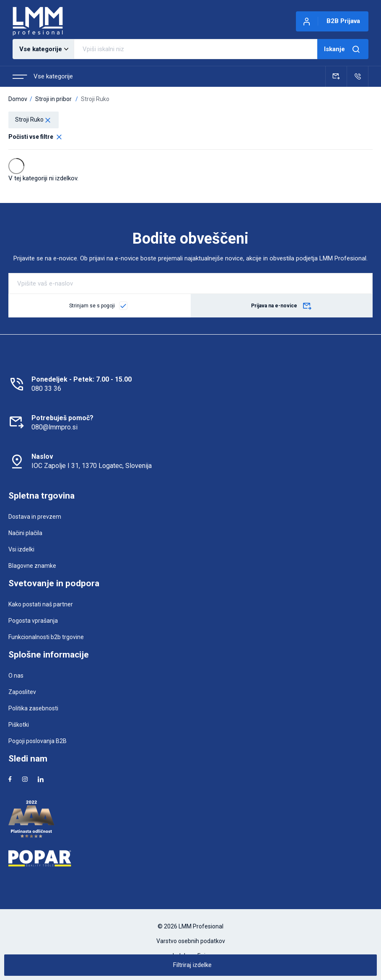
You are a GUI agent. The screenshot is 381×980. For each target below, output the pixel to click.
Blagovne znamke (32, 566)
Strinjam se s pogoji (92, 306)
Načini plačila (25, 533)
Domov (18, 99)
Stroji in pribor (53, 99)
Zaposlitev (22, 692)
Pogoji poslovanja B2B (38, 741)
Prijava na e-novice (282, 307)
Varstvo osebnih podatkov (191, 941)
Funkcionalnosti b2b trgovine (46, 637)
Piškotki (19, 725)
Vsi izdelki (21, 549)
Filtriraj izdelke (192, 965)
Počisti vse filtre (36, 137)
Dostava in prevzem (35, 517)
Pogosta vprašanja (33, 621)
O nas (16, 676)
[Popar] (190, 858)
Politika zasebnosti (33, 708)
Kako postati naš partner (41, 604)
